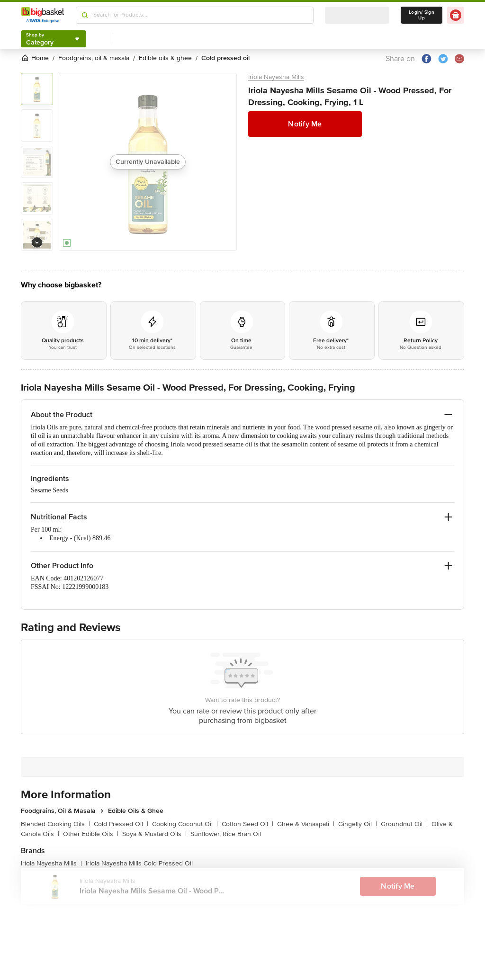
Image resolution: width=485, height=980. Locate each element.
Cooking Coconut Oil (185, 824)
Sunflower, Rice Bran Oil (226, 834)
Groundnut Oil (404, 824)
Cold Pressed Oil (121, 824)
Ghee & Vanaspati (306, 824)
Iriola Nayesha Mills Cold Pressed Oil (139, 863)
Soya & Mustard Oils (154, 834)
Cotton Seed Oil (247, 824)
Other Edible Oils (91, 834)
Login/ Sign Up (422, 15)
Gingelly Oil (358, 824)
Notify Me (305, 124)
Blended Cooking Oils (55, 824)
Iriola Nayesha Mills (276, 77)
